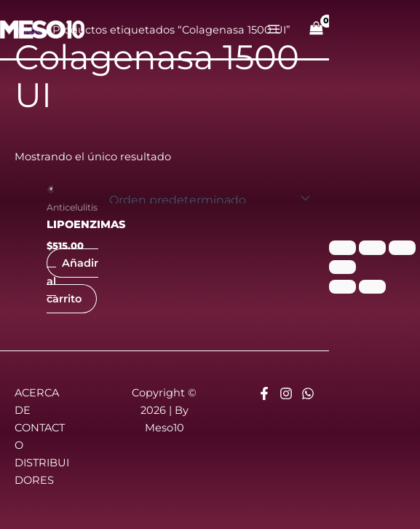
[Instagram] (286, 393)
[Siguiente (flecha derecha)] (372, 287)
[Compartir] (402, 248)
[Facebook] (264, 393)
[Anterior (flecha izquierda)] (342, 287)
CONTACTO (40, 436)
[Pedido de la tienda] (207, 198)
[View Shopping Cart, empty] (316, 30)
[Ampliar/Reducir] (342, 248)
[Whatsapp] (308, 393)
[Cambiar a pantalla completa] (372, 248)
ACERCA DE (37, 401)
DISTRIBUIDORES (42, 471)
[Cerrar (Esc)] (342, 267)
